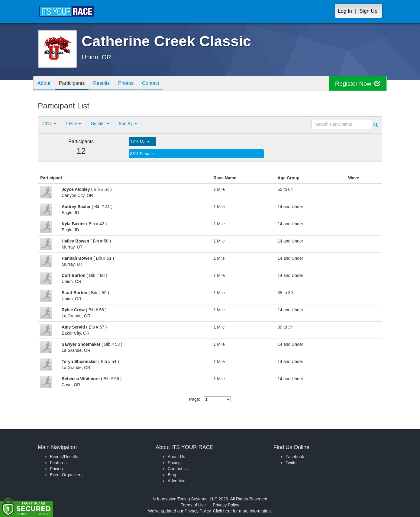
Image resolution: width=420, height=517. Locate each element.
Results (106, 84)
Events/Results (64, 457)
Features (58, 463)
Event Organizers (66, 475)
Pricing (56, 469)
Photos (132, 84)
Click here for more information (242, 511)
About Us (176, 457)
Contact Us (178, 469)
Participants (74, 84)
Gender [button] (100, 124)
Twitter (292, 463)
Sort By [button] (128, 124)
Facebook (295, 457)
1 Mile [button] (73, 124)
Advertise (176, 481)
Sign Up (368, 11)
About (45, 84)
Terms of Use (193, 505)
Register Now (358, 83)
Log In (345, 11)
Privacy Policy (226, 505)
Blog (172, 475)
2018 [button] (49, 124)
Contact (158, 84)
